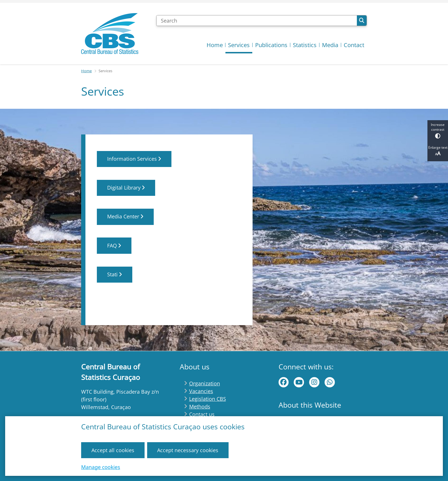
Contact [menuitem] (354, 45)
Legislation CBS (208, 399)
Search (362, 21)
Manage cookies (101, 467)
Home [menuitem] (215, 45)
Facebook (284, 382)
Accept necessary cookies (188, 450)
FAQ (114, 245)
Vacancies (201, 391)
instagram (314, 382)
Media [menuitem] (330, 45)
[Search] (257, 21)
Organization (205, 383)
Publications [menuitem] (271, 45)
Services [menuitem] (239, 45)
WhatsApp (330, 382)
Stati (115, 274)
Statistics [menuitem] (305, 45)
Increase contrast (438, 130)
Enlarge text (438, 151)
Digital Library (126, 188)
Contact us (202, 414)
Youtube (299, 382)
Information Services (134, 159)
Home (86, 71)
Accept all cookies (113, 450)
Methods (200, 406)
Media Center (125, 217)
